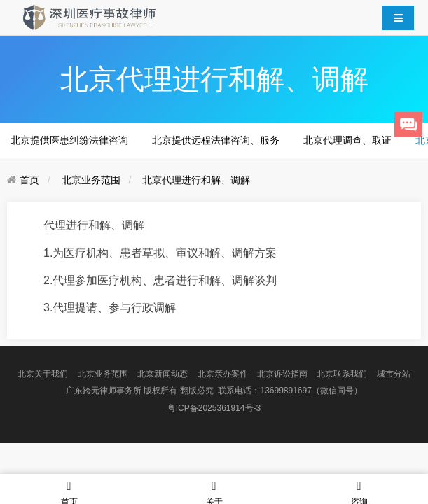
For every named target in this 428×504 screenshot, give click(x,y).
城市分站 (394, 374)
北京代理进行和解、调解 (196, 180)
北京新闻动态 (163, 374)
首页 (29, 180)
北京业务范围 (91, 180)
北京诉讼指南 (282, 374)
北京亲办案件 (223, 374)
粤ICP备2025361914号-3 (214, 408)
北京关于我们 (43, 374)
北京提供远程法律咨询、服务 (216, 140)
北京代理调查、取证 (347, 140)
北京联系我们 (342, 374)
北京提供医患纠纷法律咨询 (69, 140)
